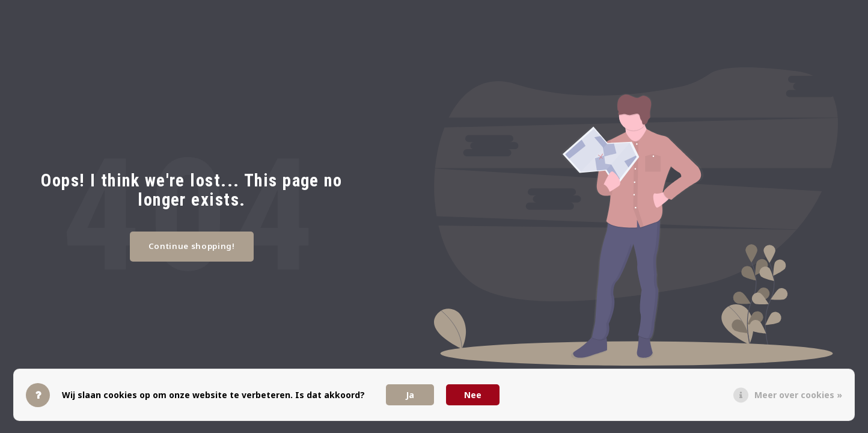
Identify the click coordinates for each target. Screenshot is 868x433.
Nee (473, 395)
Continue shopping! (192, 246)
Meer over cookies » (798, 395)
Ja (410, 395)
